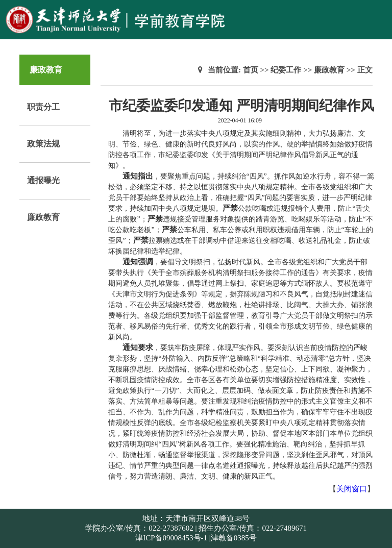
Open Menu (379, 12)
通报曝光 (43, 180)
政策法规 (43, 144)
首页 (251, 70)
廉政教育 (43, 217)
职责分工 (43, 107)
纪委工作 (286, 70)
